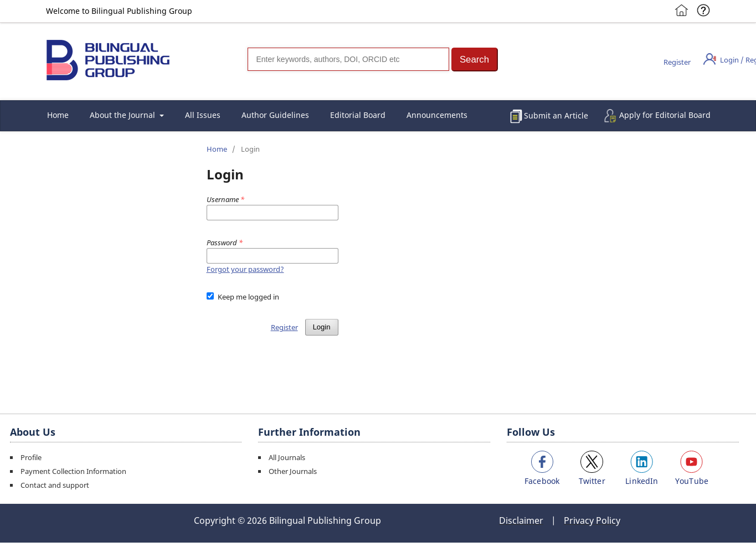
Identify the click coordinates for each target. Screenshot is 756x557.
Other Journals (293, 471)
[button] (475, 60)
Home (58, 115)
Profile (31, 457)
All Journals (287, 457)
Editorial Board (358, 115)
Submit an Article (556, 115)
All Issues (203, 115)
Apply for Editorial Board (665, 115)
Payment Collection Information (73, 471)
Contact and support (55, 485)
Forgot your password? (245, 269)
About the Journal (124, 115)
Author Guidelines (275, 115)
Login (322, 327)
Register (677, 62)
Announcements (437, 115)
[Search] (348, 59)
